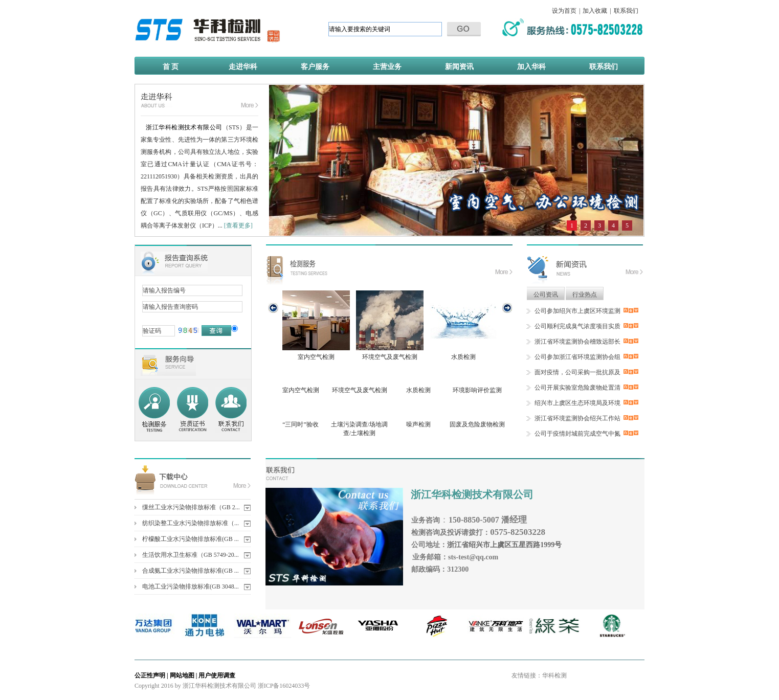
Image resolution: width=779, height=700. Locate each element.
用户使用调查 (217, 675)
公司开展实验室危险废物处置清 (577, 388)
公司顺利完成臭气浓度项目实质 (577, 326)
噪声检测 (418, 424)
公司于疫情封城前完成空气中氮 (577, 434)
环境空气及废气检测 (390, 325)
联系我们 (626, 11)
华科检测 (554, 675)
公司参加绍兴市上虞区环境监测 (577, 311)
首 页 (171, 67)
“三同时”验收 (301, 424)
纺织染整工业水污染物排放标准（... (191, 523)
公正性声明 (150, 675)
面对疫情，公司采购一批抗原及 (577, 372)
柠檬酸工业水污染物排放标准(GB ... (191, 539)
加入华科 (531, 67)
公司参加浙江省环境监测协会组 (577, 357)
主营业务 (387, 67)
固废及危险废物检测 (477, 424)
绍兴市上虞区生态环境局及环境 (577, 403)
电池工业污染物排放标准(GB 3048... (191, 586)
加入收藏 (595, 11)
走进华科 (243, 67)
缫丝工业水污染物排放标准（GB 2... (191, 507)
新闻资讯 (459, 67)
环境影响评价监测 (477, 390)
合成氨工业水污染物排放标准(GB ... (191, 571)
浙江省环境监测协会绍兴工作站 (577, 418)
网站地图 (182, 675)
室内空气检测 (316, 325)
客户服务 (315, 67)
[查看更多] (238, 225)
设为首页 (564, 11)
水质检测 (463, 325)
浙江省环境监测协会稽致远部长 (577, 342)
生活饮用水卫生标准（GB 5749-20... (191, 555)
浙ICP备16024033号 (284, 686)
